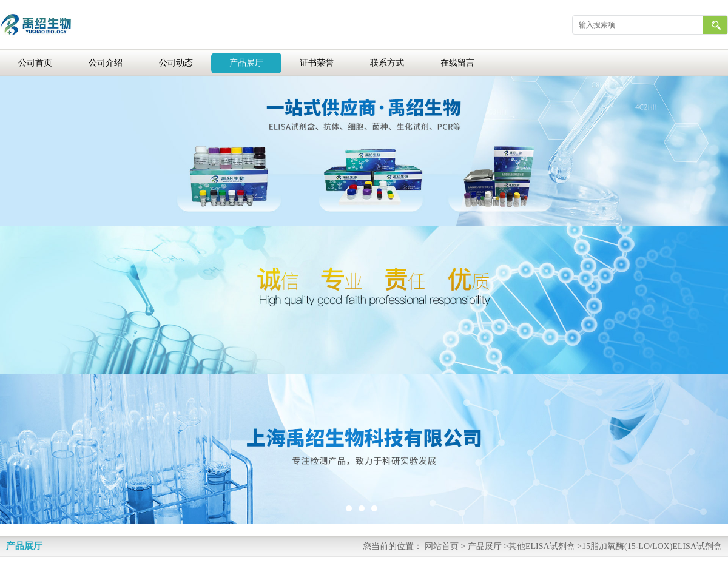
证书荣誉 (317, 63)
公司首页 (35, 63)
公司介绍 (106, 63)
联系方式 (387, 63)
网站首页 (442, 546)
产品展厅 (246, 63)
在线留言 (457, 63)
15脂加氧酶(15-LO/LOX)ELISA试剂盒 (652, 546)
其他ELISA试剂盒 (542, 546)
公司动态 (176, 63)
